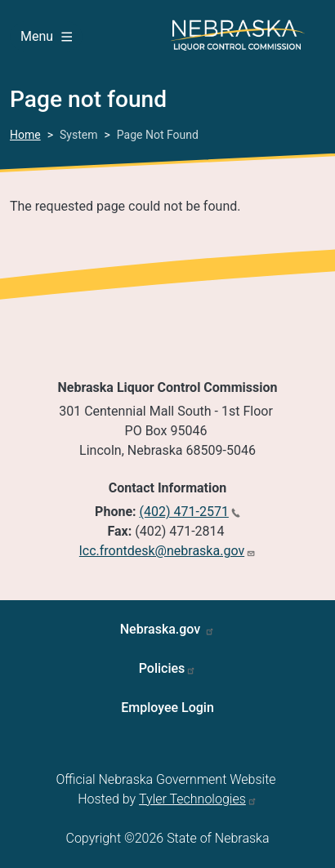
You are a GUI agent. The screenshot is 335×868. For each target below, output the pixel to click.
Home (25, 135)
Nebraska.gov (162, 629)
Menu (46, 36)
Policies (162, 668)
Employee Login (167, 708)
